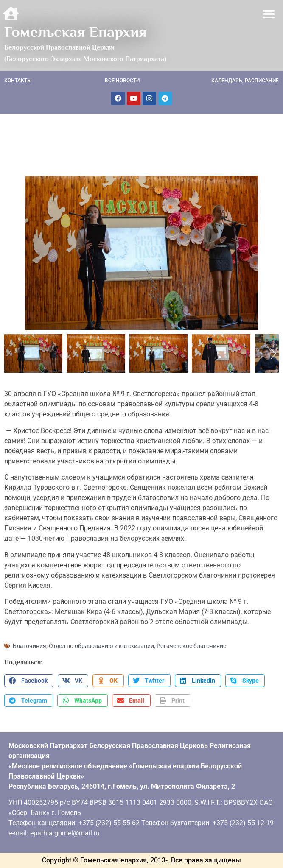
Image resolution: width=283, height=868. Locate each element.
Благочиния (29, 646)
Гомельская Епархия (76, 32)
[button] (269, 14)
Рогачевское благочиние (191, 646)
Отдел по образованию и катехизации (101, 646)
